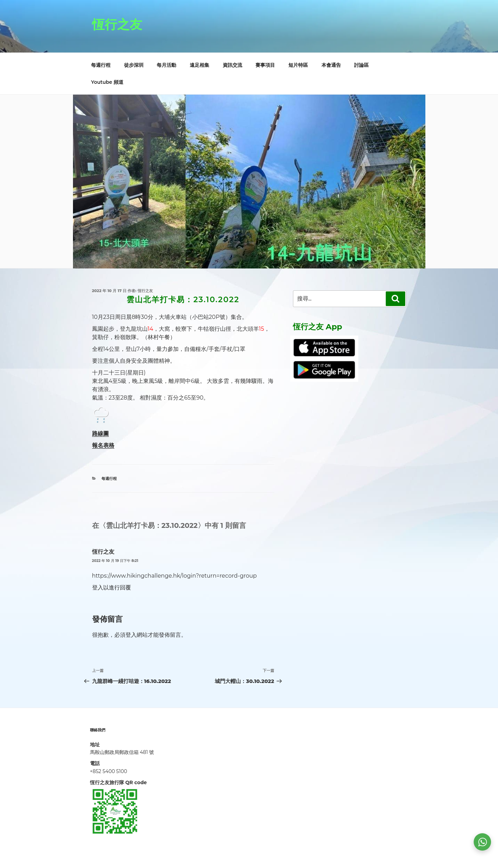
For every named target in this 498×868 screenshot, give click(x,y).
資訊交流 (232, 65)
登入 (131, 635)
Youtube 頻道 (107, 82)
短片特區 (298, 65)
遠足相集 (199, 65)
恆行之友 (117, 24)
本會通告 (331, 65)
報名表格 (103, 445)
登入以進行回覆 (112, 588)
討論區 (361, 65)
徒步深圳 (134, 65)
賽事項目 (265, 65)
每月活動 (166, 65)
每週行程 (101, 65)
